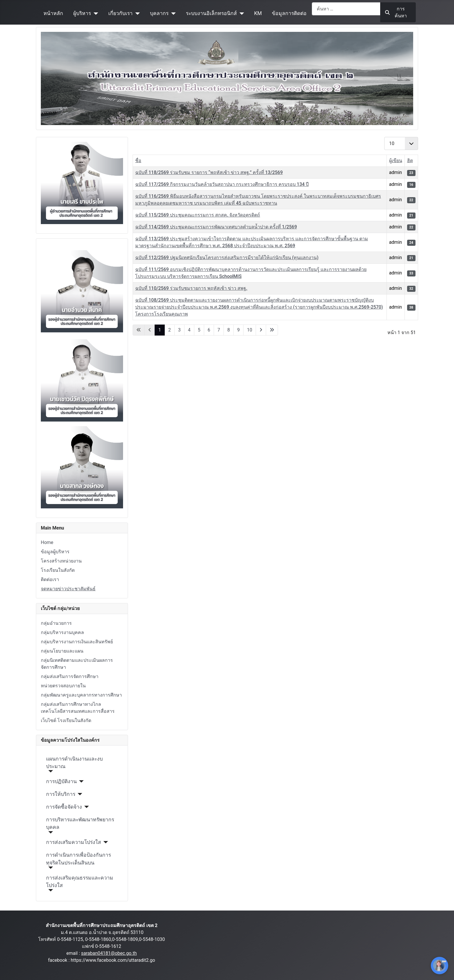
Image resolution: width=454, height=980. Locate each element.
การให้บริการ (61, 794)
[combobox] (346, 9)
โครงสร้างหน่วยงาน (61, 561)
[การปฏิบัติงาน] (80, 781)
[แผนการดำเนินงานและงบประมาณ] (50, 771)
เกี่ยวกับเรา (120, 13)
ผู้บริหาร (82, 13)
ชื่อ (138, 161)
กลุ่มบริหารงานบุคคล (62, 632)
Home (47, 542)
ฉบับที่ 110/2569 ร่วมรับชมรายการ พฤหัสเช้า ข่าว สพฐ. (191, 288)
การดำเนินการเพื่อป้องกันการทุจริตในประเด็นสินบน (78, 859)
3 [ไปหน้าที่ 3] (179, 330)
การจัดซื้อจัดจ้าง (64, 807)
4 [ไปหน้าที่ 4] (189, 330)
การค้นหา (396, 12)
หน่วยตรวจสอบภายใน (63, 686)
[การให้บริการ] (79, 794)
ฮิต (410, 161)
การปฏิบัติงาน (61, 781)
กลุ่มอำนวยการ (56, 623)
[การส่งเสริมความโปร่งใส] (105, 842)
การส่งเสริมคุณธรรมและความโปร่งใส (80, 882)
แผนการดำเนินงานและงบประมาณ (74, 763)
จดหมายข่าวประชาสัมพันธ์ (68, 589)
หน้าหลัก (53, 13)
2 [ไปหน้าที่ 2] (170, 330)
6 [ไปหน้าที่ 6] (209, 330)
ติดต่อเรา (50, 579)
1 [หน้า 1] (160, 330)
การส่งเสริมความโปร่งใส (74, 842)
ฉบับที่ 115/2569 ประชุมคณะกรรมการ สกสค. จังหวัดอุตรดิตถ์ (198, 215)
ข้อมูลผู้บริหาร (55, 552)
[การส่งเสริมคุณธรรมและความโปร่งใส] (50, 890)
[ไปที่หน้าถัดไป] (261, 330)
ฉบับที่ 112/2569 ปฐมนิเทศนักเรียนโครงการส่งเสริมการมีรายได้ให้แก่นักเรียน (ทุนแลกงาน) (227, 258)
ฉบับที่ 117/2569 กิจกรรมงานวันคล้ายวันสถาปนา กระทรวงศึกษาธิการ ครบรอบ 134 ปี (222, 184)
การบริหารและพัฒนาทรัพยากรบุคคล (80, 823)
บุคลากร (159, 13)
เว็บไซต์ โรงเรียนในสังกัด (66, 720)
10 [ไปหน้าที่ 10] (250, 330)
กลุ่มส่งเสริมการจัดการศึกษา (70, 676)
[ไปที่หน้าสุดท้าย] (272, 330)
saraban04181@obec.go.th (109, 953)
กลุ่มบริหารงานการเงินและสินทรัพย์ (77, 642)
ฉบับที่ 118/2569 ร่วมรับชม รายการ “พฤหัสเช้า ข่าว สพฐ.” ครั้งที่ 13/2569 (209, 172)
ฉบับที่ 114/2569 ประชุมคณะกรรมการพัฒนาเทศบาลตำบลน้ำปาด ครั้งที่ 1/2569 (216, 227)
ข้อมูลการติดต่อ (289, 13)
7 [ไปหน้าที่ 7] (219, 330)
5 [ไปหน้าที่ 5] (199, 330)
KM (258, 13)
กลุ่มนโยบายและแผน (62, 651)
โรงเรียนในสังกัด (58, 570)
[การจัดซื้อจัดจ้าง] (86, 807)
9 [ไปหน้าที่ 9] (238, 330)
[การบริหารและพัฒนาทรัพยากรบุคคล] (50, 832)
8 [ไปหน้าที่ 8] (229, 330)
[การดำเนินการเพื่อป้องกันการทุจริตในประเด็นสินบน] (50, 868)
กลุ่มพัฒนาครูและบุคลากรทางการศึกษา (81, 695)
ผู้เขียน (396, 161)
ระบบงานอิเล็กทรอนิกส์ (211, 13)
